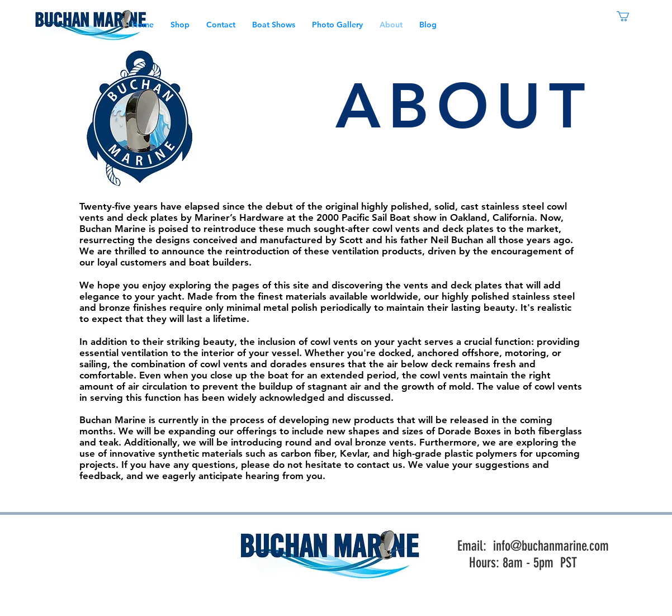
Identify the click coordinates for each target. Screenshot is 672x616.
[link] (629, 16)
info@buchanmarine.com (551, 546)
